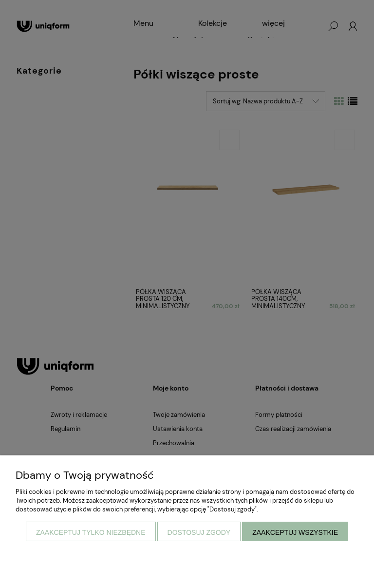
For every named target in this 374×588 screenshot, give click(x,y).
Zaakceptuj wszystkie (295, 532)
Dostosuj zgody (199, 532)
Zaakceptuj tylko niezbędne (91, 532)
